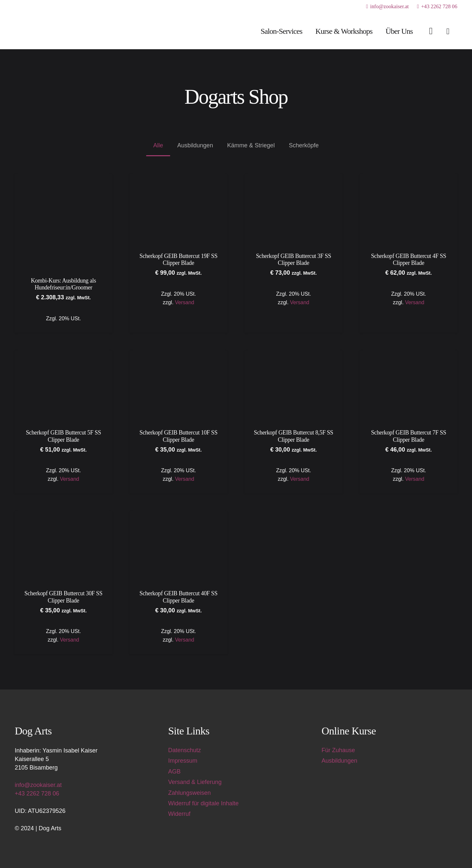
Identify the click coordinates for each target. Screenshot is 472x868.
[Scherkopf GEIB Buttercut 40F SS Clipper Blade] (178, 516)
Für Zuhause (338, 750)
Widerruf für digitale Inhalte (203, 803)
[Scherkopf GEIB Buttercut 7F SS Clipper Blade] (409, 355)
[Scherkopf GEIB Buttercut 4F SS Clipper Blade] (409, 178)
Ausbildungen (339, 761)
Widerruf (179, 814)
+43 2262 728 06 (37, 794)
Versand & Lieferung (195, 782)
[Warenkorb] (448, 31)
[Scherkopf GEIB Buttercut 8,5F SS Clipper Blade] (294, 355)
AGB (174, 772)
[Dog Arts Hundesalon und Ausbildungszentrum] (51, 31)
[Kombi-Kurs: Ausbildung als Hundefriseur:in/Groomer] (63, 178)
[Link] (431, 31)
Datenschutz (185, 750)
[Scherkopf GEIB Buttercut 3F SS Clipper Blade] (294, 178)
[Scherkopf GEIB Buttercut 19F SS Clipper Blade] (178, 178)
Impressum (183, 761)
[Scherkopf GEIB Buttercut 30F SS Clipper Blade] (63, 516)
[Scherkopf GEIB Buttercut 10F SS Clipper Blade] (178, 355)
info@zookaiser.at (38, 785)
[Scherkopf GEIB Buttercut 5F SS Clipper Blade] (63, 355)
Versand (185, 302)
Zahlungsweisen (189, 793)
